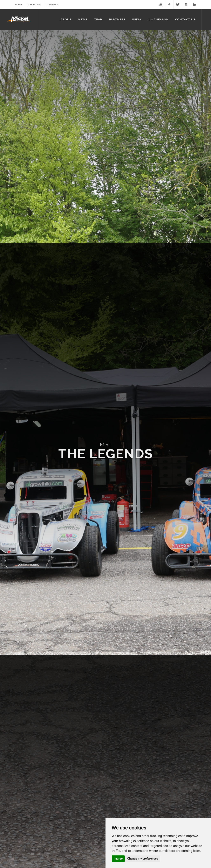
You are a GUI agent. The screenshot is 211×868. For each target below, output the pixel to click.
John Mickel (119, 733)
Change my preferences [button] (143, 859)
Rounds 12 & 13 (89, 810)
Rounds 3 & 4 (87, 780)
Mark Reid (118, 757)
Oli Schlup (118, 745)
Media (49, 768)
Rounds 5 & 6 (87, 786)
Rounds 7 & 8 (87, 792)
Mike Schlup (119, 739)
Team (115, 727)
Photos (50, 774)
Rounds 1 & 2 (87, 774)
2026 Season (87, 768)
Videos (50, 780)
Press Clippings (55, 786)
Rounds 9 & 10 (88, 798)
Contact (52, 4)
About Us (34, 4)
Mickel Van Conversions (96, 710)
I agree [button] (118, 859)
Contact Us (119, 768)
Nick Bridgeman (121, 751)
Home (19, 4)
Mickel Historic (32, 710)
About (49, 727)
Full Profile (13, 283)
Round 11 (84, 804)
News (82, 727)
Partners (18, 768)
